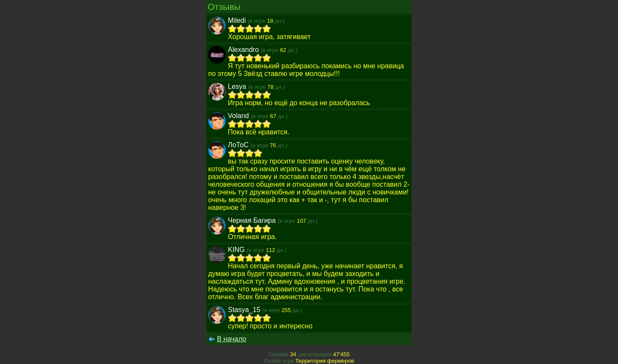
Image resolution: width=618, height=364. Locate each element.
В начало (231, 339)
